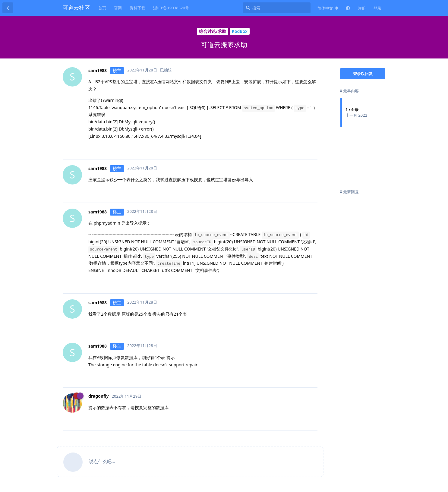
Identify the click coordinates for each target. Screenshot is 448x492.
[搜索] (277, 8)
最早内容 (349, 91)
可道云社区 (76, 8)
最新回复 (349, 192)
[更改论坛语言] (328, 8)
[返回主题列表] (8, 8)
